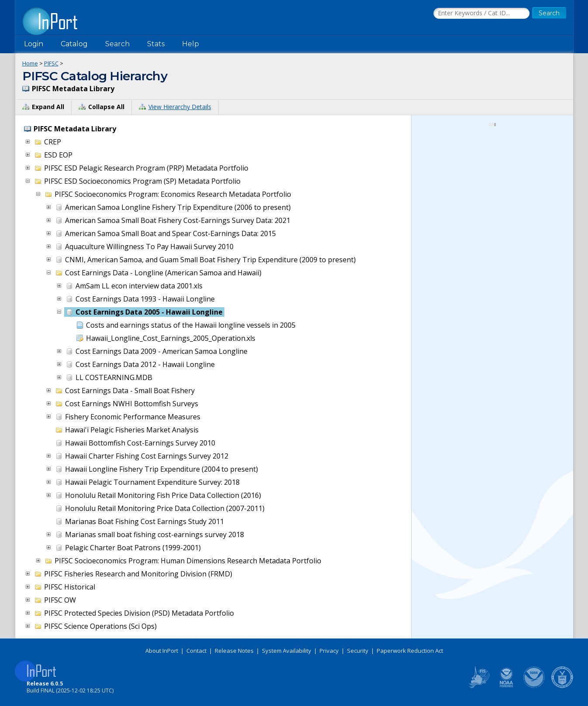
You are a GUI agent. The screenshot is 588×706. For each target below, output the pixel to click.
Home (30, 63)
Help (191, 44)
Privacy (329, 651)
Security (358, 651)
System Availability (287, 651)
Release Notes (234, 651)
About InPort (162, 651)
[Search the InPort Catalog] (481, 14)
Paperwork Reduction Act (410, 651)
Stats (156, 44)
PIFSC (51, 63)
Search (117, 44)
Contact (196, 651)
